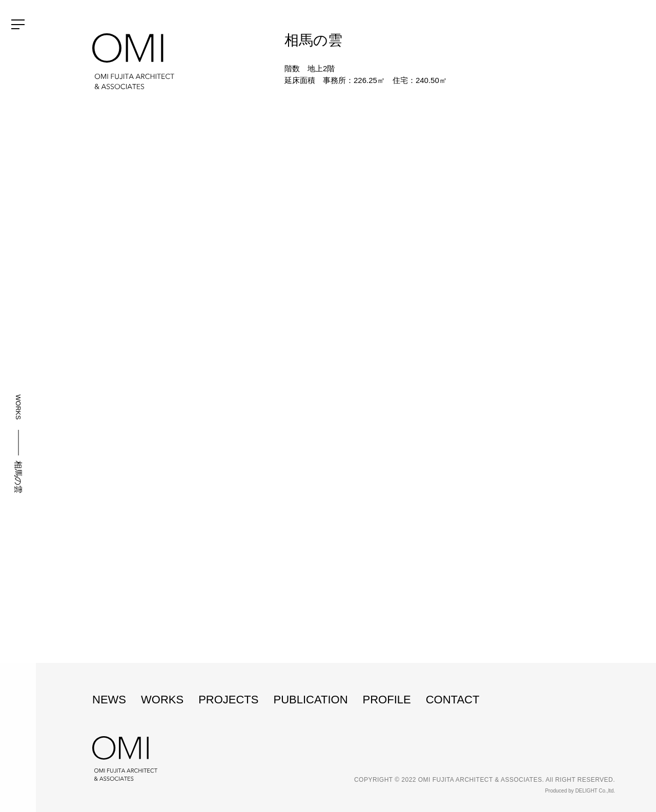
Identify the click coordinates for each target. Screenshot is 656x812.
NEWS (109, 700)
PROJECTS (228, 700)
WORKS (18, 407)
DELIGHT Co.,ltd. (595, 791)
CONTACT (453, 700)
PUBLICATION (310, 700)
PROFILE (387, 700)
